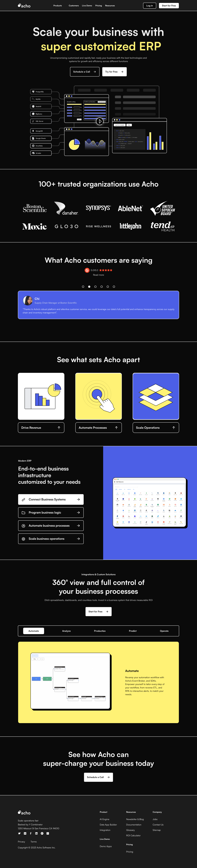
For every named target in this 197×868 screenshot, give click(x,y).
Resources (110, 6)
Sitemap (157, 830)
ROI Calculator (133, 835)
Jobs (155, 819)
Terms (34, 842)
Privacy (21, 842)
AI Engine (105, 819)
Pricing (99, 6)
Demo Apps (106, 846)
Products (58, 6)
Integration (105, 830)
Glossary (130, 830)
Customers (74, 6)
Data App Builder (108, 825)
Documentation (134, 825)
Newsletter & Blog (135, 819)
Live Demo (87, 6)
